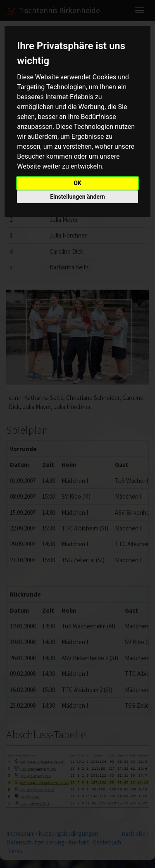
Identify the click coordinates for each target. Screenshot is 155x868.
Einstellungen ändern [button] (77, 197)
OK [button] (77, 183)
